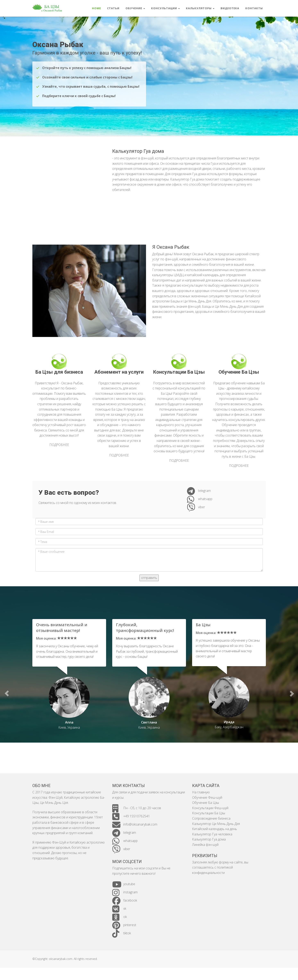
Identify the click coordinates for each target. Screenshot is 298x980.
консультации (165, 8)
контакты (254, 8)
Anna (69, 722)
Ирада (229, 722)
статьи (113, 8)
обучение (135, 8)
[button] (7, 693)
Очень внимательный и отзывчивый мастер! (62, 628)
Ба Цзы (203, 625)
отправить (149, 582)
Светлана (149, 722)
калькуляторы (200, 8)
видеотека (230, 8)
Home (96, 8)
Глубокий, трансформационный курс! (145, 628)
